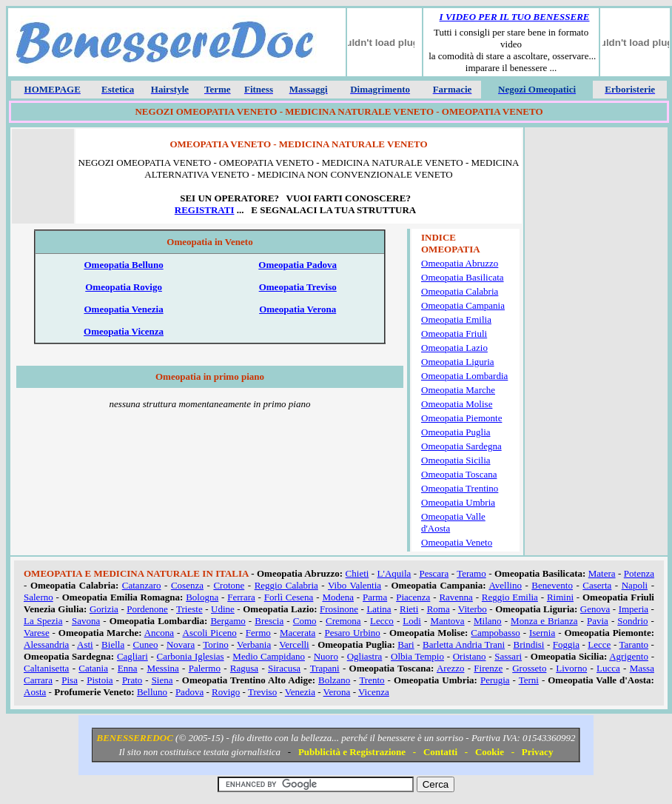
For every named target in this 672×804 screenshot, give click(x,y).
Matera (602, 573)
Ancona (159, 633)
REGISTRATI (205, 210)
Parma (375, 597)
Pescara (434, 573)
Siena (162, 680)
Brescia (269, 621)
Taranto (634, 644)
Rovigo (226, 692)
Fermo (258, 633)
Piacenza (413, 597)
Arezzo (451, 668)
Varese (37, 633)
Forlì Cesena (289, 597)
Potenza (639, 573)
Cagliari (132, 656)
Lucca (608, 668)
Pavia (598, 621)
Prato (132, 680)
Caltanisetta (46, 668)
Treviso (262, 692)
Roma (439, 609)
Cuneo (146, 644)
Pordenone (147, 609)
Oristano (470, 656)
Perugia (495, 680)
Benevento (552, 585)
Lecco (382, 621)
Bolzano (334, 680)
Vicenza (374, 692)
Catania (93, 668)
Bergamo (228, 621)
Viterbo (473, 609)
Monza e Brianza (544, 621)
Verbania (254, 644)
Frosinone (339, 609)
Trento (372, 680)
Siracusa (284, 668)
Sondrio (632, 621)
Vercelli (294, 644)
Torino (215, 644)
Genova (595, 609)
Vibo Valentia (355, 585)
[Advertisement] (596, 179)
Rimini (560, 597)
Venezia (300, 692)
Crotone (229, 585)
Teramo (471, 573)
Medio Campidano (269, 656)
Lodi (412, 621)
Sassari (508, 656)
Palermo (205, 668)
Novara (181, 644)
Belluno (152, 692)
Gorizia (104, 609)
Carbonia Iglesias (191, 656)
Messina (162, 668)
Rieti (409, 609)
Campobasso (495, 633)
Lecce (599, 644)
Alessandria (46, 644)
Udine (223, 609)
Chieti (357, 573)
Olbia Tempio (417, 656)
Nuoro (326, 656)
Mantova (447, 621)
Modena (338, 597)
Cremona (343, 621)
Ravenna (456, 597)
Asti (85, 644)
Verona (337, 692)
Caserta (597, 585)
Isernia (542, 633)
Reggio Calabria (286, 585)
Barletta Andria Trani (464, 644)
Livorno (571, 668)
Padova (189, 692)
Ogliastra (365, 656)
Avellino (505, 585)
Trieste (189, 609)
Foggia (566, 644)
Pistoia (100, 680)
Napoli (635, 585)
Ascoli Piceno (210, 633)
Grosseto (529, 668)
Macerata (298, 633)
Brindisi (529, 644)
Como (305, 621)
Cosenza (187, 585)
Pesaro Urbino (352, 633)
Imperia (634, 609)
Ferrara (241, 597)
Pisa (70, 680)
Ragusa (244, 668)
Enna (128, 668)
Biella (113, 644)
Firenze (488, 668)
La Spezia (43, 621)
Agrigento (629, 656)
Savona (86, 621)
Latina (379, 609)
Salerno (38, 597)
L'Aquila (394, 573)
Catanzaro (142, 585)
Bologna (202, 597)
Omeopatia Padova (298, 265)
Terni (529, 680)
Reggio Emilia (510, 597)
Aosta (35, 692)
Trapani (325, 668)
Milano (488, 621)
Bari (406, 644)
